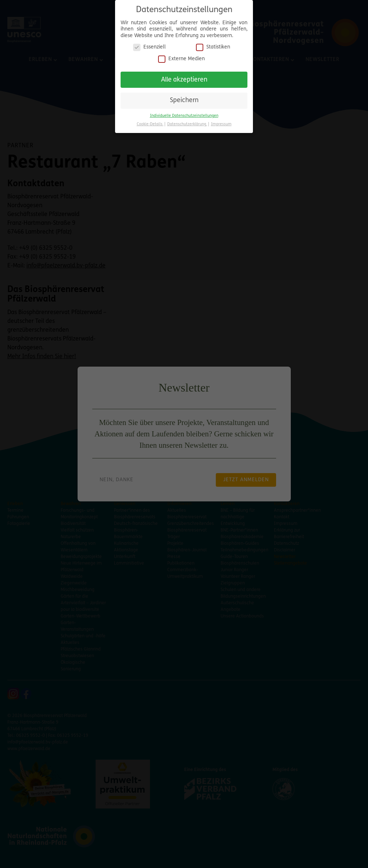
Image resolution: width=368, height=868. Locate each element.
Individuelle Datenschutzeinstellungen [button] (184, 113)
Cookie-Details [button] (150, 121)
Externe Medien (181, 56)
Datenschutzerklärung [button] (187, 121)
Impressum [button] (221, 121)
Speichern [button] (184, 98)
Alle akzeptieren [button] (184, 77)
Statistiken (213, 44)
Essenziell (149, 44)
